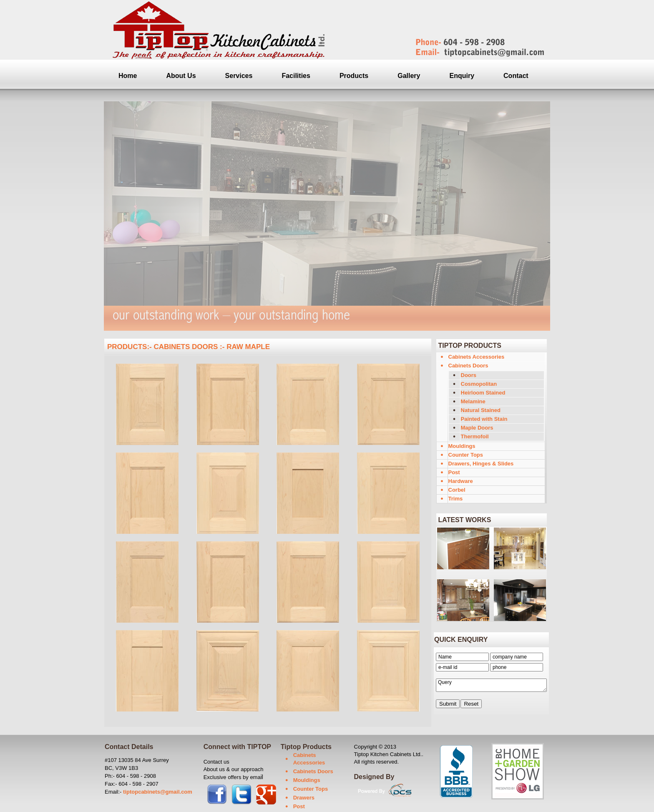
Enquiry (462, 76)
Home (128, 76)
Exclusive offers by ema (232, 777)
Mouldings (462, 446)
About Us (181, 76)
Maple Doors (477, 428)
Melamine (473, 401)
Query (491, 685)
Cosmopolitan (479, 384)
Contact (516, 76)
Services (239, 76)
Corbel (457, 490)
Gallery (409, 76)
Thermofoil (475, 436)
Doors (469, 375)
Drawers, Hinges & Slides (481, 464)
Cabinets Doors (468, 366)
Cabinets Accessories (477, 357)
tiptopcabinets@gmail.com (158, 792)
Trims (456, 499)
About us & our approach (234, 769)
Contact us (216, 762)
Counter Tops (466, 455)
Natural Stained (481, 410)
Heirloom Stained (483, 393)
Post (454, 472)
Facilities (296, 76)
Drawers (304, 798)
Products (354, 76)
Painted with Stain (484, 419)
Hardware (461, 481)
